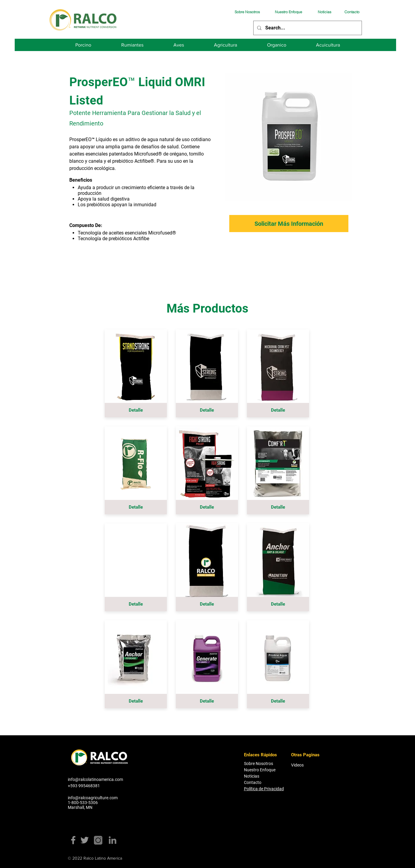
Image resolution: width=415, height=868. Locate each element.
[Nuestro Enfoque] (288, 12)
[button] (136, 604)
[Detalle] (136, 410)
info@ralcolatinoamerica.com (95, 779)
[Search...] (307, 28)
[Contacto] (352, 12)
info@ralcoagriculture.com (93, 798)
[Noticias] (324, 12)
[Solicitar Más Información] (289, 224)
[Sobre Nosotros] (247, 12)
